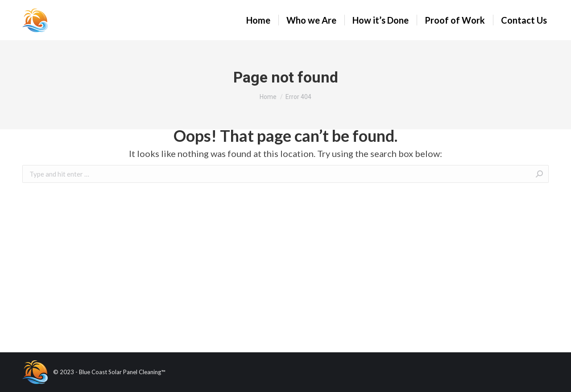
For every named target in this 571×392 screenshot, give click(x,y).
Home (268, 97)
